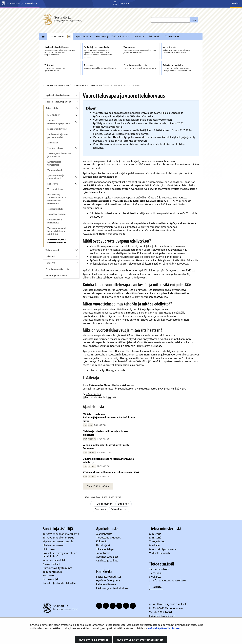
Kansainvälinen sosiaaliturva (55, 221)
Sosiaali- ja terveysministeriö (56, 85)
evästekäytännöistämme (164, 628)
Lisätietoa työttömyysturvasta (108, 370)
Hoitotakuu (50, 549)
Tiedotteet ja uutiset (109, 537)
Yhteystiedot (173, 36)
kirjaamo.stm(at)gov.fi (162, 616)
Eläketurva (53, 184)
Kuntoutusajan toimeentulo (54, 163)
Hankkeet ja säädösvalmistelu (113, 36)
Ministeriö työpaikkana (163, 549)
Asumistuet (53, 143)
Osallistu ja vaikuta (107, 560)
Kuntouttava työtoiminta (57, 568)
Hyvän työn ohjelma (108, 580)
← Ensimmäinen (103, 504)
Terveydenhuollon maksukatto (61, 534)
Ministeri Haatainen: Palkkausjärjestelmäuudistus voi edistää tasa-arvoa (109, 417)
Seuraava (100, 509)
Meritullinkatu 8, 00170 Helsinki (168, 604)
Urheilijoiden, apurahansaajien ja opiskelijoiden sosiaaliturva (57, 199)
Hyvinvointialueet (54, 545)
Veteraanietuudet (56, 189)
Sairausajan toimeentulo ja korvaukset (59, 155)
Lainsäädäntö (54, 115)
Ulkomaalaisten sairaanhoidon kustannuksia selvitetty (108, 460)
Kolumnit (102, 541)
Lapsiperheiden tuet (57, 129)
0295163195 (93, 394)
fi (72, 85)
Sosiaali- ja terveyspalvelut (58, 102)
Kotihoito (48, 575)
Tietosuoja (155, 573)
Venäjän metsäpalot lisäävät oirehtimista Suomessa (106, 446)
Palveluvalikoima (106, 584)
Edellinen (124, 504)
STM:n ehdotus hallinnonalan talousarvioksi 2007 (111, 472)
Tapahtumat (103, 553)
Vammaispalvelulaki (55, 560)
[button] (98, 486)
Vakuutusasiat (52, 250)
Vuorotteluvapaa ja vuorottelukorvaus (57, 241)
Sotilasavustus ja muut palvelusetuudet (58, 136)
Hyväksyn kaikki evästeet (93, 640)
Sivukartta (155, 576)
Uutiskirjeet (103, 545)
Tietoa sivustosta (159, 569)
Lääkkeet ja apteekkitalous (112, 588)
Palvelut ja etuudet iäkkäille (59, 583)
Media (236, 3)
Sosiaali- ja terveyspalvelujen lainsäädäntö (60, 555)
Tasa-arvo (50, 263)
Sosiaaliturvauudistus (109, 576)
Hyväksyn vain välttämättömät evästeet (140, 640)
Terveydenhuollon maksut (59, 537)
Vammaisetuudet (56, 170)
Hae (194, 20)
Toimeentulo (96, 85)
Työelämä (50, 256)
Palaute (157, 587)
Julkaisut (139, 36)
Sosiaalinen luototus (57, 214)
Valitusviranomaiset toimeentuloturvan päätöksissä (57, 231)
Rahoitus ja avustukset (56, 275)
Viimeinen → (119, 509)
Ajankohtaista (83, 36)
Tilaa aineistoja (105, 549)
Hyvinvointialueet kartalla (58, 541)
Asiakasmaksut (52, 564)
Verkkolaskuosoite (160, 553)
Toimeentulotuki (55, 209)
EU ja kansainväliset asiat (58, 269)
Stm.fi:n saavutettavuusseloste (167, 580)
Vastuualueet (57, 36)
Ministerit (155, 534)
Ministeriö (155, 36)
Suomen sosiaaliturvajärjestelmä (59, 122)
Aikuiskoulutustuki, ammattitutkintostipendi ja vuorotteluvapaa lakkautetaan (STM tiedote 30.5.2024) (144, 215)
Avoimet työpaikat (107, 557)
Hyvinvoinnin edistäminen (58, 95)
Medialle (155, 545)
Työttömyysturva (55, 148)
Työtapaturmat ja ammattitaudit (56, 177)
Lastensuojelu (51, 579)
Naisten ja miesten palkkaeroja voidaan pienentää (105, 433)
